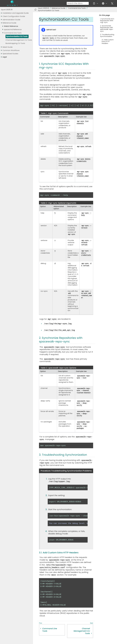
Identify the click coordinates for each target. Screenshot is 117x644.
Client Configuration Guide (14, 16)
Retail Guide (8, 47)
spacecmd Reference (13, 30)
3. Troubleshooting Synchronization (107, 35)
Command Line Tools (13, 33)
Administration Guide (11, 20)
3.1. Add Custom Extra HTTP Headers (108, 42)
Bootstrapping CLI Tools (15, 43)
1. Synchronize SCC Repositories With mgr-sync (107, 21)
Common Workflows (11, 50)
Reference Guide (9, 23)
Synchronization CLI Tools (17, 36)
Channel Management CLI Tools (19, 40)
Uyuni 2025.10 (7, 10)
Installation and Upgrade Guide (16, 13)
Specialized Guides (10, 54)
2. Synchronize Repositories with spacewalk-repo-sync (107, 29)
